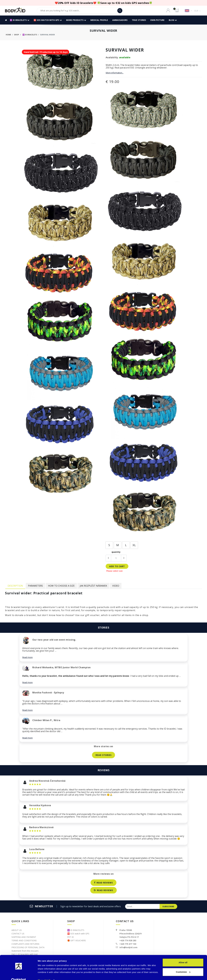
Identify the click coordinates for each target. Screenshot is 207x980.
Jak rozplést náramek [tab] (93, 586)
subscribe (168, 906)
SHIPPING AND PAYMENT (24, 937)
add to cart (117, 566)
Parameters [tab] (35, 586)
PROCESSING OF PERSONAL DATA (28, 947)
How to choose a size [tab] (61, 586)
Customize (183, 966)
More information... (115, 73)
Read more (27, 657)
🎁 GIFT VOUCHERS (77, 940)
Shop (17, 35)
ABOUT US (17, 930)
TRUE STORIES (139, 20)
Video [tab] (116, 586)
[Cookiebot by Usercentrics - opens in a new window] (19, 974)
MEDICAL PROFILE (99, 20)
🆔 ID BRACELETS (20, 20)
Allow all (183, 957)
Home (8, 35)
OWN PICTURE (157, 20)
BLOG (173, 20)
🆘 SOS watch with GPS (48, 20)
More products (76, 20)
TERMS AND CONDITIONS (24, 940)
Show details (44, 974)
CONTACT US (18, 934)
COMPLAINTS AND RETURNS (25, 944)
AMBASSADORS (120, 20)
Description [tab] (15, 586)
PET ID (71, 937)
